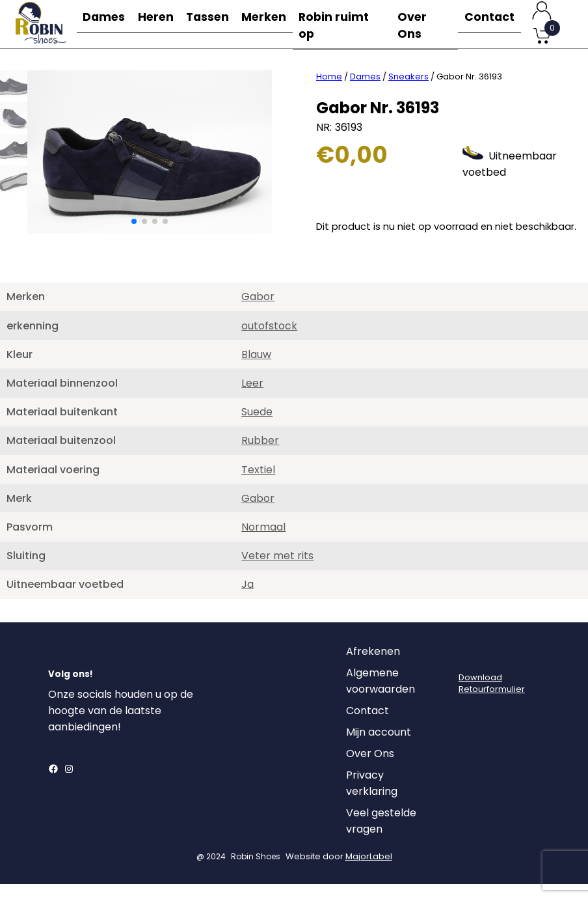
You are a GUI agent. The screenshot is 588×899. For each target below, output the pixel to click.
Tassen (214, 24)
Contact (489, 24)
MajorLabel (369, 871)
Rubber (260, 455)
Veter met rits (277, 571)
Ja (247, 599)
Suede (257, 427)
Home (329, 91)
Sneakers (408, 91)
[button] (134, 236)
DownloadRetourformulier (492, 698)
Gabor (258, 311)
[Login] (470, 670)
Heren (159, 24)
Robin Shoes (256, 871)
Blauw (256, 369)
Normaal (263, 542)
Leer (252, 398)
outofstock (269, 341)
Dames (105, 24)
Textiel (258, 485)
